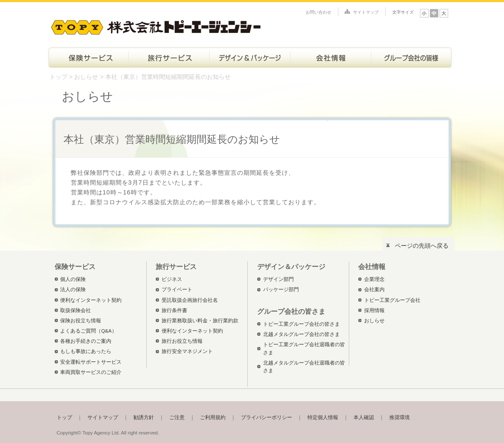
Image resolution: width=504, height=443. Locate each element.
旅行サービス (169, 57)
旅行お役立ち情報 (182, 341)
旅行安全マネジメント (187, 351)
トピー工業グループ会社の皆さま (412, 57)
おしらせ (86, 77)
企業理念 (374, 279)
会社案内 (374, 290)
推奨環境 (400, 417)
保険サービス (88, 57)
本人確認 (364, 417)
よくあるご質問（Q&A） (88, 331)
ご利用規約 (213, 417)
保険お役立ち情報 (81, 321)
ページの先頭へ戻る (422, 246)
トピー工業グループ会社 (392, 300)
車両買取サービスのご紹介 (91, 372)
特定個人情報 (323, 417)
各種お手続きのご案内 (86, 341)
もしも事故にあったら (86, 351)
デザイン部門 (278, 279)
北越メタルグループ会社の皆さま (301, 334)
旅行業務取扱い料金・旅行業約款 (200, 321)
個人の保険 (73, 279)
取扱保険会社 (75, 310)
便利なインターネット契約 (91, 300)
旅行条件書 (174, 310)
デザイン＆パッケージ (250, 57)
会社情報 (331, 57)
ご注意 (177, 417)
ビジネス (172, 279)
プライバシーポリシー (266, 417)
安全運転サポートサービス (91, 362)
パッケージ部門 (281, 290)
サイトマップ (366, 12)
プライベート (177, 290)
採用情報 (374, 310)
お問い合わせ (319, 12)
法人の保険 (73, 290)
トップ (58, 77)
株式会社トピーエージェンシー (156, 26)
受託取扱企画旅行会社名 (190, 300)
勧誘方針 (144, 417)
